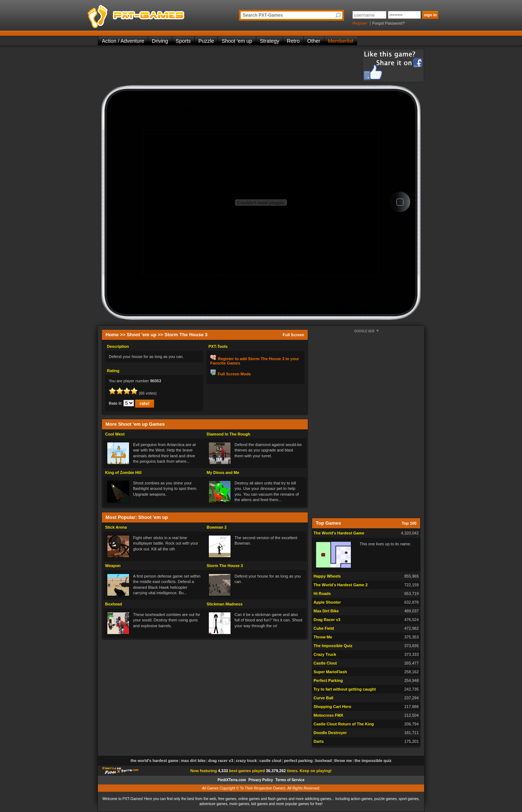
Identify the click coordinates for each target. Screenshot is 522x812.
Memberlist (341, 41)
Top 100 (409, 523)
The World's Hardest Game (339, 533)
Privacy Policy (261, 780)
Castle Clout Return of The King (344, 724)
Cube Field (324, 628)
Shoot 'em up (237, 41)
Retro (293, 41)
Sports (183, 41)
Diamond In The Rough (228, 434)
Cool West (115, 434)
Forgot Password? (388, 23)
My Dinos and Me (223, 472)
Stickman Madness (225, 604)
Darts (319, 741)
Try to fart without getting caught (345, 689)
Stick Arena (116, 527)
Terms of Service (290, 780)
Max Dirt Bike (326, 611)
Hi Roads (322, 594)
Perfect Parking (328, 680)
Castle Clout (325, 663)
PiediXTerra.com (232, 780)
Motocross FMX (328, 715)
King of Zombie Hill (123, 472)
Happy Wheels (327, 576)
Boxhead (113, 604)
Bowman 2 (217, 527)
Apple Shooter (327, 602)
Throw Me (323, 637)
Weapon (113, 566)
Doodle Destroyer (330, 733)
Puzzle (206, 41)
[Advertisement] (230, 65)
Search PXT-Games (263, 15)
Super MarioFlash (330, 672)
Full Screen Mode (234, 374)
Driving (160, 41)
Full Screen (293, 335)
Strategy (270, 41)
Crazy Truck (325, 654)
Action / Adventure (123, 41)
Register (360, 23)
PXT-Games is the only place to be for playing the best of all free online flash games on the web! (153, 14)
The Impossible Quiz (333, 646)
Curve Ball (323, 698)
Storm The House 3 (225, 566)
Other (314, 41)
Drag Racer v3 (327, 620)
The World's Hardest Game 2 (341, 585)
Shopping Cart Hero (332, 707)
